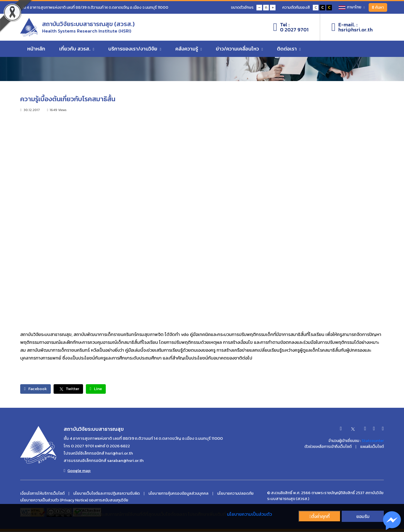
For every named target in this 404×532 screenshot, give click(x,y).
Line (107, 389)
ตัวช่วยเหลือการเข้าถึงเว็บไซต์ (328, 447)
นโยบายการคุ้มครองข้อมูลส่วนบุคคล (178, 494)
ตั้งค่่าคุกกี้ (320, 516)
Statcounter (373, 441)
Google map (77, 471)
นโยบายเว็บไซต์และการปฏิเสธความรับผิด (106, 494)
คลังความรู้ (189, 51)
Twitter (76, 389)
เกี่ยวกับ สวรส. (77, 51)
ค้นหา (377, 7)
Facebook (38, 389)
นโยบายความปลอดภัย (235, 494)
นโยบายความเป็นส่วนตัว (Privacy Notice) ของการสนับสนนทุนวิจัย (74, 501)
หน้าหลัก (36, 51)
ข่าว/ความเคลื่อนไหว (239, 51)
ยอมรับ (363, 516)
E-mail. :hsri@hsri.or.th (352, 28)
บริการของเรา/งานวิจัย (135, 51)
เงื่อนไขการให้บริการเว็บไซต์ (42, 494)
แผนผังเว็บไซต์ (372, 447)
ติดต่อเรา (289, 51)
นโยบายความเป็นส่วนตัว (249, 514)
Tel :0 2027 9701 (291, 28)
